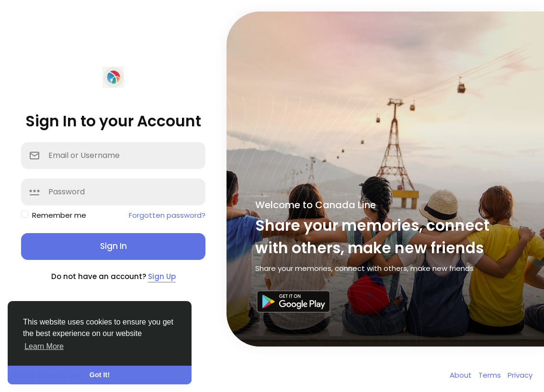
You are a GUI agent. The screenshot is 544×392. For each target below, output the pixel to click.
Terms (491, 375)
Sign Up (162, 276)
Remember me (59, 215)
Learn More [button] (44, 346)
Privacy (520, 375)
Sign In (113, 246)
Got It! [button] (100, 375)
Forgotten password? (167, 215)
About (462, 375)
